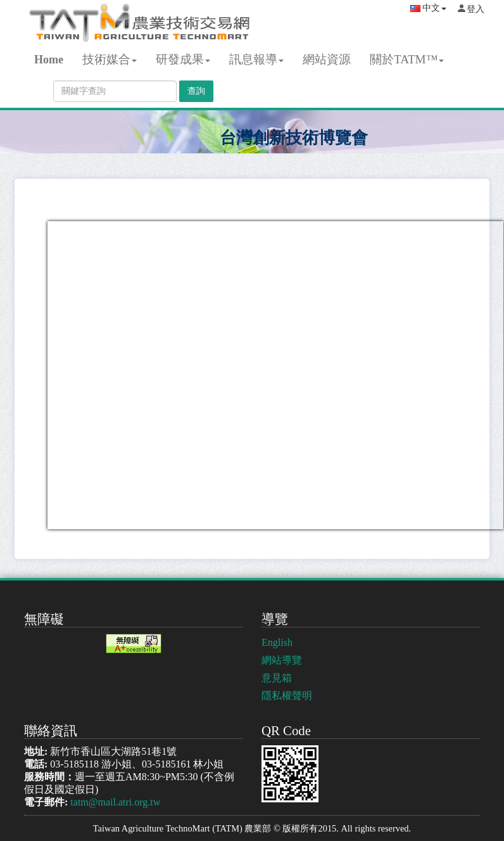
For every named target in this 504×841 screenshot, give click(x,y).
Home (49, 60)
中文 (428, 8)
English (277, 642)
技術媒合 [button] (110, 59)
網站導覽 (282, 660)
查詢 (196, 91)
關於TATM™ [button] (407, 59)
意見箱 (277, 678)
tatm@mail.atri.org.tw (115, 802)
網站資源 (327, 59)
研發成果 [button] (183, 59)
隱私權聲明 (287, 696)
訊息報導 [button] (256, 59)
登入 (476, 9)
